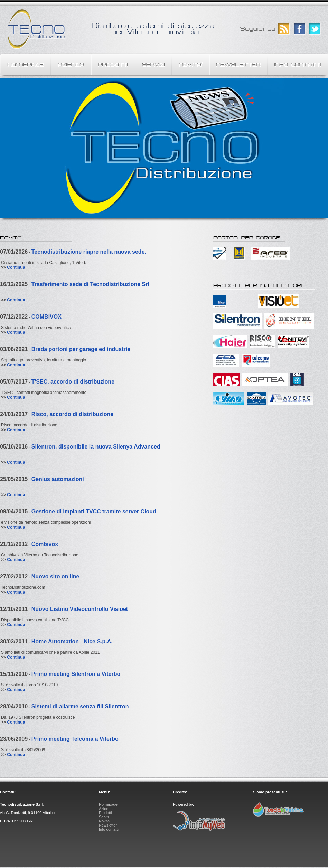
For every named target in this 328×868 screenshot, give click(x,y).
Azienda (106, 809)
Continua (16, 267)
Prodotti (105, 813)
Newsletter (108, 825)
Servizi (105, 817)
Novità (104, 821)
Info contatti (109, 829)
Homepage (108, 804)
